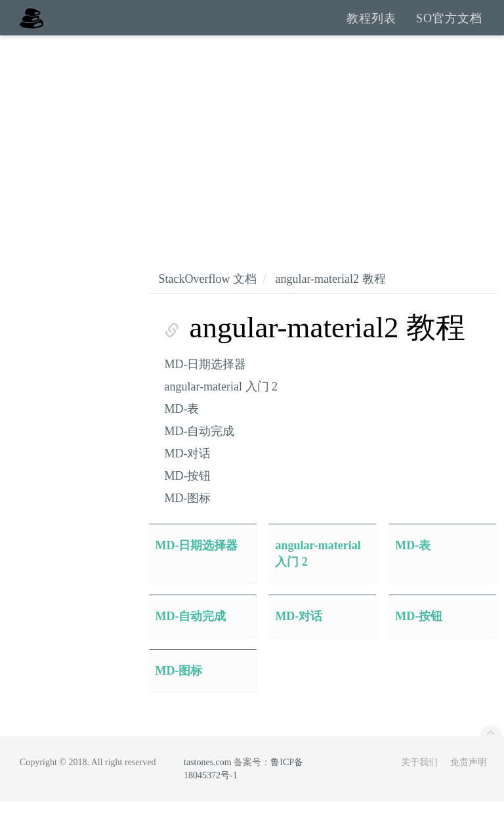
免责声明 (469, 779)
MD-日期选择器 (206, 381)
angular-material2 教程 (330, 296)
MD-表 (182, 426)
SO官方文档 (449, 26)
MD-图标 (188, 515)
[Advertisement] (252, 151)
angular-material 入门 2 (221, 404)
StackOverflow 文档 (208, 296)
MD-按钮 (188, 493)
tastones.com (208, 779)
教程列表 (371, 26)
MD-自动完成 (200, 448)
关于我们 (419, 779)
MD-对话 (188, 471)
